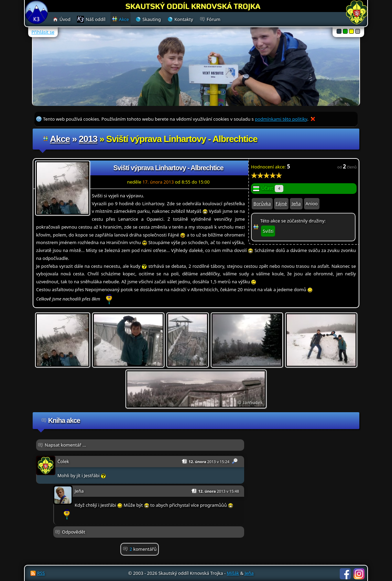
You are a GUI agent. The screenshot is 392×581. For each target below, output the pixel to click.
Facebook (345, 574)
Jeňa (296, 204)
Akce (60, 139)
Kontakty (184, 19)
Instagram (359, 574)
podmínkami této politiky (281, 119)
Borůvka (262, 204)
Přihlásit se (43, 32)
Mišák (233, 573)
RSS (41, 573)
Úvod (65, 19)
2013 (88, 139)
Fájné (281, 204)
